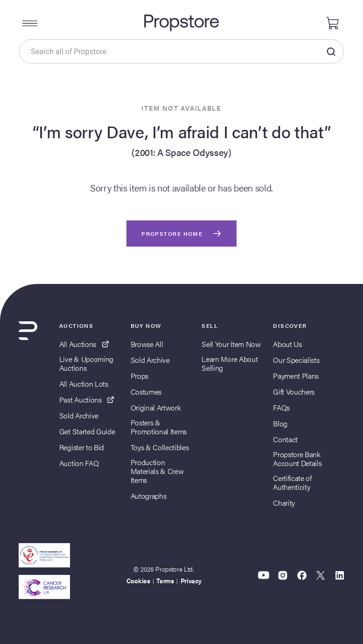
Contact (285, 439)
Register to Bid (82, 447)
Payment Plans (296, 376)
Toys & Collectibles (160, 447)
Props (140, 376)
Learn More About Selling (230, 363)
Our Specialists (296, 360)
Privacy (191, 580)
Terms (165, 580)
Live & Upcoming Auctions (86, 363)
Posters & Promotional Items (159, 427)
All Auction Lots (84, 384)
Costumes (146, 392)
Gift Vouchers (294, 392)
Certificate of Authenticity (292, 482)
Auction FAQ (79, 463)
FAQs (281, 407)
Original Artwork (156, 407)
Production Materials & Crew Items (157, 471)
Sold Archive (79, 415)
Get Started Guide (87, 431)
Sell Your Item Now (231, 344)
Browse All (147, 344)
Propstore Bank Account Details (297, 459)
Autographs (149, 496)
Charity (284, 503)
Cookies (138, 580)
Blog (280, 423)
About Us (287, 344)
